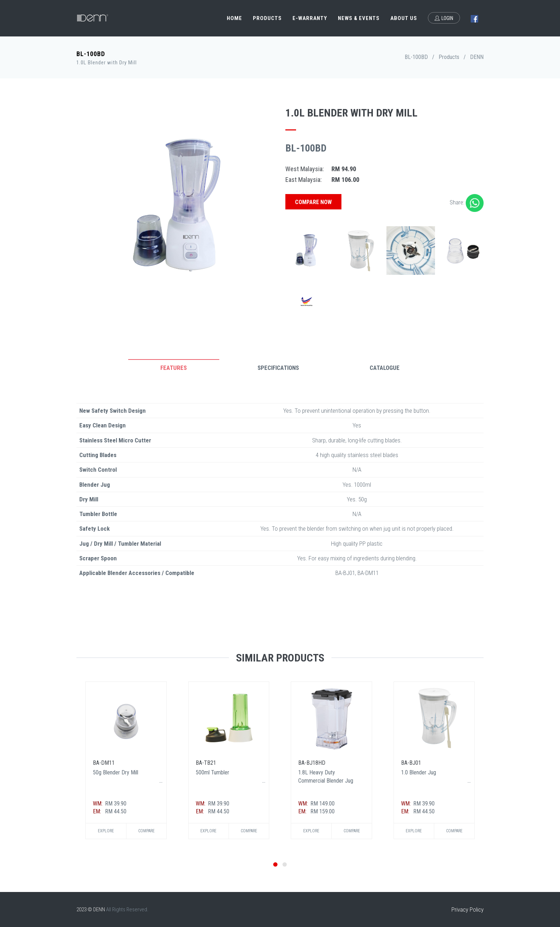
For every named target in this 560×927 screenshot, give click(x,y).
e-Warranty (310, 18)
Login (444, 18)
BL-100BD (416, 57)
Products (267, 18)
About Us (404, 18)
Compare (146, 831)
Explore (106, 831)
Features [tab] (174, 368)
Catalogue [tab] (385, 368)
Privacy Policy (467, 909)
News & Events (359, 18)
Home (234, 18)
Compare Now (313, 202)
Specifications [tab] (278, 368)
